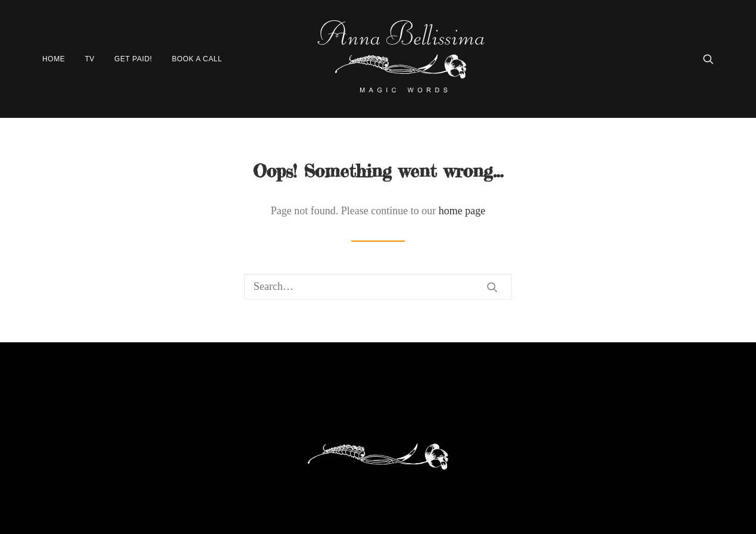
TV (90, 59)
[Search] (378, 287)
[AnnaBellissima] (401, 59)
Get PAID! (133, 59)
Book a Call (197, 59)
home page (462, 211)
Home (54, 59)
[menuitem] (58, 59)
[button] (708, 59)
